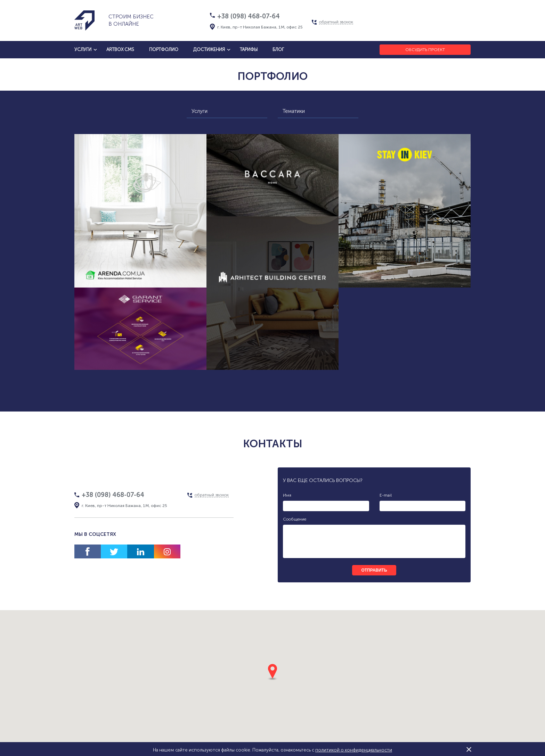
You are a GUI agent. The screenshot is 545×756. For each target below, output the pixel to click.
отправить (374, 570)
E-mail (386, 495)
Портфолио (164, 49)
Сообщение (295, 519)
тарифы (249, 49)
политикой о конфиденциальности (354, 750)
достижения (209, 49)
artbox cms (120, 49)
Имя (287, 495)
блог (278, 49)
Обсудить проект (425, 50)
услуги (83, 49)
